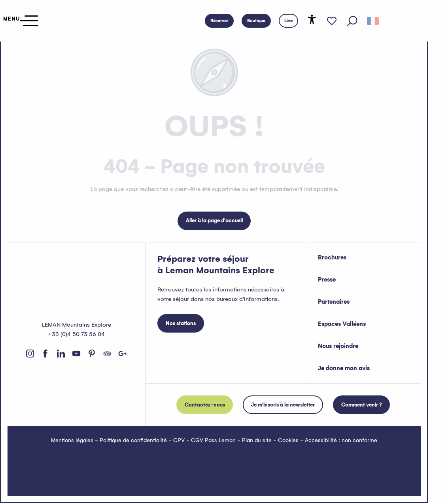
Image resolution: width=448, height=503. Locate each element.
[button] (352, 21)
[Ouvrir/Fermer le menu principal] (19, 21)
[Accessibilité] (312, 19)
